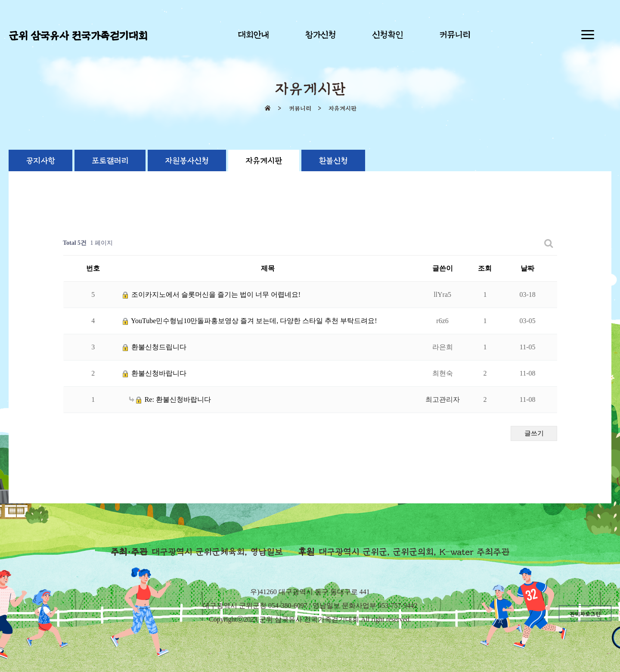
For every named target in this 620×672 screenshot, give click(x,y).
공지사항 (40, 161)
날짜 (527, 268)
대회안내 (253, 35)
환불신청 (333, 161)
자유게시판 (264, 161)
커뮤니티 (455, 35)
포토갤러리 (110, 161)
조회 (485, 268)
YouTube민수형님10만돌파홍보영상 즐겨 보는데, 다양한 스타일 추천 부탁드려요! (250, 321)
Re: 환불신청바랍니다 (170, 399)
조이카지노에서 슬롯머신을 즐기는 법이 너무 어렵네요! (212, 294)
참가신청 (320, 35)
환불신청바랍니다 (155, 373)
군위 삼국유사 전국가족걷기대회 (78, 36)
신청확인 (387, 35)
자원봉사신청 (187, 161)
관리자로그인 (585, 614)
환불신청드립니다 (155, 347)
